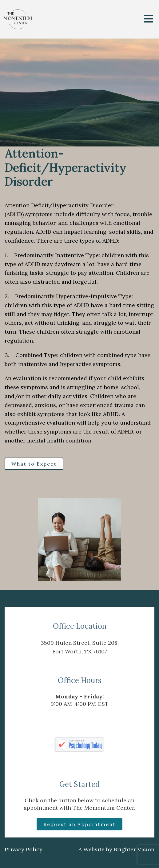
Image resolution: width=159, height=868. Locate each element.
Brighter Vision (134, 849)
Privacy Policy (24, 849)
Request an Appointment (79, 824)
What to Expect (34, 464)
